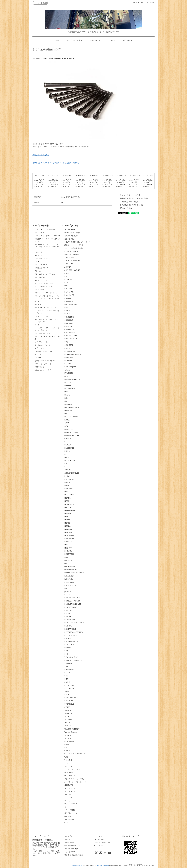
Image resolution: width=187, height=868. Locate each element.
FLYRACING (69, 404)
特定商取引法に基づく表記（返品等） (134, 198)
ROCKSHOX (69, 638)
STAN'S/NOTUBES (71, 698)
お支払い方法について (72, 842)
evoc (66, 376)
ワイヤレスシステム (71, 788)
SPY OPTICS (69, 688)
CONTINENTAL (70, 333)
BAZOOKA (68, 280)
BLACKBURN (69, 292)
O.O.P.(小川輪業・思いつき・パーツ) (77, 242)
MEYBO (67, 523)
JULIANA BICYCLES (72, 473)
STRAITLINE (69, 701)
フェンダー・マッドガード (44, 283)
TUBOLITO (68, 735)
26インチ (68, 794)
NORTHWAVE (69, 539)
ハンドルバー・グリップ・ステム (46, 293)
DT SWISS (68, 361)
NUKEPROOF (69, 554)
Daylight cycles (70, 351)
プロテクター (39, 255)
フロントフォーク (41, 280)
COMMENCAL (69, 330)
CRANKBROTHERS (71, 336)
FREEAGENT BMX (71, 417)
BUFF (66, 308)
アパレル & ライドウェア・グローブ (47, 236)
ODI (66, 563)
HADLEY (68, 445)
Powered (139, 865)
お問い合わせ (128, 40)
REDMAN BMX (70, 620)
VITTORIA (68, 748)
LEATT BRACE (70, 495)
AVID (66, 276)
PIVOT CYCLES (70, 585)
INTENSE (68, 457)
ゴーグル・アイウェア (42, 258)
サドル (37, 325)
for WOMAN (69, 773)
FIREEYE (68, 386)
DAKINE (67, 348)
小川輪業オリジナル (42, 268)
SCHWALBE (69, 648)
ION (66, 464)
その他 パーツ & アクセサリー (45, 361)
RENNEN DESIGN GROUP (74, 623)
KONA (67, 486)
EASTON (68, 364)
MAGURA (68, 507)
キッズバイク (39, 233)
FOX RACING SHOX (72, 407)
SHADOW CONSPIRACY (73, 660)
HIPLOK (67, 454)
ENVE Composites (71, 367)
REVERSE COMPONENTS (74, 632)
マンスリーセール (71, 230)
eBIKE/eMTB (69, 785)
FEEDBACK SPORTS (72, 379)
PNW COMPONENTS (72, 598)
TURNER (68, 738)
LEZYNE (67, 498)
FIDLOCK (68, 382)
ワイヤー (38, 358)
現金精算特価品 (70, 239)
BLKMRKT (68, 298)
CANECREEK (69, 314)
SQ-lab (67, 692)
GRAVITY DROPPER (72, 436)
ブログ (113, 40)
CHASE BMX (69, 317)
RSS (96, 846)
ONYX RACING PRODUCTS (74, 573)
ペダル (37, 301)
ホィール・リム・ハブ (47, 48)
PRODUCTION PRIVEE (73, 604)
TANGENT (68, 710)
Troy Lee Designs (70, 732)
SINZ (66, 667)
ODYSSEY (68, 560)
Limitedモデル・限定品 (72, 233)
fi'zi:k (66, 398)
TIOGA (67, 717)
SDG (66, 654)
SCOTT (67, 651)
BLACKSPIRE (69, 295)
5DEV (66, 392)
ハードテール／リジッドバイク (75, 782)
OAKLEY (68, 557)
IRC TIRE (68, 467)
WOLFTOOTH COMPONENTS (49, 50)
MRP (66, 545)
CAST (66, 823)
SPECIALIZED (69, 685)
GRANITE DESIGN (71, 432)
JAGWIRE (68, 470)
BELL (66, 283)
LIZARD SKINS (70, 504)
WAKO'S (67, 751)
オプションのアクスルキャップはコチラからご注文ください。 (56, 163)
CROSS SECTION (71, 339)
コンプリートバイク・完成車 (45, 230)
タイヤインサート (71, 807)
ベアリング (38, 354)
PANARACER (69, 576)
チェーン (38, 305)
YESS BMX (68, 760)
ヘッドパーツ (39, 290)
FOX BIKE (68, 414)
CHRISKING (69, 320)
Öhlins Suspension (71, 570)
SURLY (67, 707)
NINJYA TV (68, 551)
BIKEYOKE (68, 289)
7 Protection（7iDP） (72, 657)
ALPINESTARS (70, 264)
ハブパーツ (60, 48)
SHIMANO (68, 663)
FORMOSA (68, 411)
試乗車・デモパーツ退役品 (74, 245)
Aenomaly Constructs (72, 255)
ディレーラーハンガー (42, 316)
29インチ (68, 801)
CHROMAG (69, 323)
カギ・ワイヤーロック (42, 342)
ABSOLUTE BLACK (71, 251)
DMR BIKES (69, 357)
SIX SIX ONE (69, 670)
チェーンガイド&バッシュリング (46, 308)
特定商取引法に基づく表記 (74, 855)
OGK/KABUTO (70, 567)
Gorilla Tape (69, 429)
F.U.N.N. (67, 420)
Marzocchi (68, 514)
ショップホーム (70, 836)
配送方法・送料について (73, 846)
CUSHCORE (69, 345)
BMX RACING (69, 301)
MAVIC (67, 517)
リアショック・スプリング (44, 287)
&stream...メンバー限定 (43, 370)
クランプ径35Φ (70, 810)
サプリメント (39, 348)
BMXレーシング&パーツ (43, 364)
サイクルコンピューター (43, 345)
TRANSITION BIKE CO (73, 729)
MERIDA (67, 526)
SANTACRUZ (69, 645)
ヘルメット (38, 252)
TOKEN (67, 723)
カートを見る (99, 839)
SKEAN (67, 673)
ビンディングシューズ (72, 769)
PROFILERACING (71, 607)
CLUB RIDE (69, 326)
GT (66, 442)
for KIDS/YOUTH (70, 776)
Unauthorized (69, 742)
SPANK (67, 682)
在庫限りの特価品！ (71, 236)
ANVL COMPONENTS (72, 270)
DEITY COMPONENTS (72, 354)
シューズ (38, 262)
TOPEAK (68, 726)
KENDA (67, 476)
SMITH (67, 679)
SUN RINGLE (69, 704)
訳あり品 (68, 816)
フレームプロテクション (43, 277)
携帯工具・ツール (71, 813)
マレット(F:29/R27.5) (72, 804)
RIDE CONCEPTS (71, 635)
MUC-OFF (68, 548)
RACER (67, 613)
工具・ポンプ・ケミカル (43, 351)
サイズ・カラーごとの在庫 (130, 195)
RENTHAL (68, 626)
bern (66, 286)
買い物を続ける (126, 208)
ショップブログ (70, 852)
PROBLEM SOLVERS (72, 601)
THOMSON (68, 713)
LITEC (67, 501)
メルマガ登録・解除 (71, 849)
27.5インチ (68, 798)
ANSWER (68, 267)
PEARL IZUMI (69, 582)
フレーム (38, 271)
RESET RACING (70, 629)
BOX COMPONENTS (72, 305)
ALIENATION (69, 258)
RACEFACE (69, 610)
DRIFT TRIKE (39, 367)
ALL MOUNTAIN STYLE (73, 261)
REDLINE (68, 617)
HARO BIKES (69, 448)
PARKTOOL (69, 579)
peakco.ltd (68, 592)
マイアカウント (138, 2)
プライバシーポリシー (102, 842)
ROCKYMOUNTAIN (71, 642)
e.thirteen (68, 370)
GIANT (67, 423)
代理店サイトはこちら (41, 155)
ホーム (57, 40)
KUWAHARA (69, 489)
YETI (66, 763)
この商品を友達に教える (129, 202)
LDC (66, 492)
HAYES (67, 451)
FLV (66, 401)
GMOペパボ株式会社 (103, 865)
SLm (66, 676)
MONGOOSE (69, 536)
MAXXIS (67, 520)
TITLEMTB (68, 720)
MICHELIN (68, 529)
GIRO (66, 426)
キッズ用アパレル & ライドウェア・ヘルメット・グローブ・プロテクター (47, 247)
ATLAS (67, 273)
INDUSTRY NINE (70, 461)
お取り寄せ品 (69, 819)
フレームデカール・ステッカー (45, 274)
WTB (66, 757)
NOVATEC (68, 542)
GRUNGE (68, 439)
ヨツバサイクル (70, 791)
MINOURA (68, 532)
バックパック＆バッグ (42, 265)
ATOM (101, 846)
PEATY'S (68, 595)
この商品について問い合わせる (132, 205)
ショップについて (96, 40)
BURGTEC (68, 311)
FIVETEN (68, 395)
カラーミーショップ (76, 865)
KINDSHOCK (69, 479)
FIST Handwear (70, 389)
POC (66, 588)
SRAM (67, 695)
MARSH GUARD (70, 511)
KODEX (67, 482)
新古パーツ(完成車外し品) (74, 248)
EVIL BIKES (69, 373)
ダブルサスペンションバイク (75, 779)
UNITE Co (68, 745)
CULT (66, 342)
